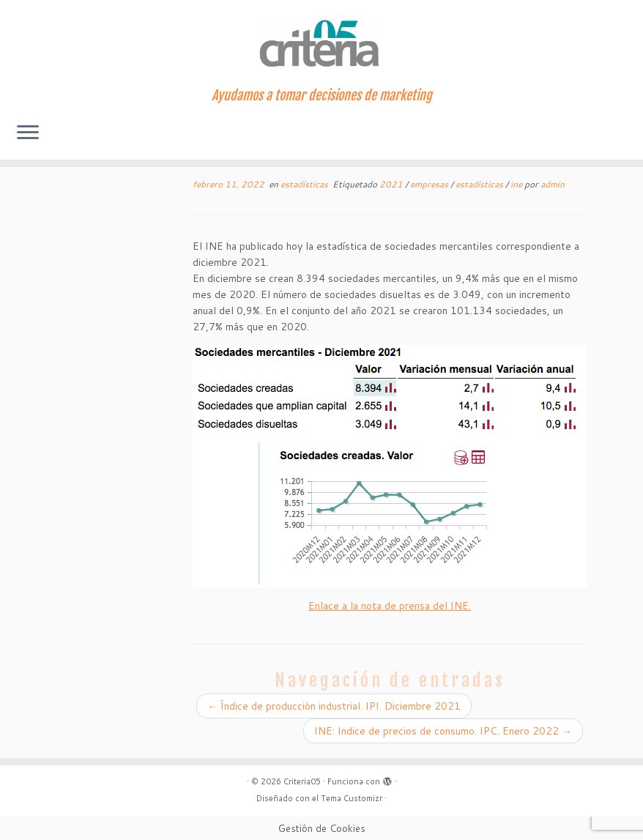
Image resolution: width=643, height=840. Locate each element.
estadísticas (305, 184)
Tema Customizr (352, 798)
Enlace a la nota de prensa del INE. (390, 606)
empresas (430, 184)
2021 (392, 184)
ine (517, 184)
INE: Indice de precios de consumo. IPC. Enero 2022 (443, 731)
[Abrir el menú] (28, 133)
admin (553, 184)
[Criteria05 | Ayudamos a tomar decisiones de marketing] (321, 44)
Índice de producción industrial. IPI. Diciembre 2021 (334, 706)
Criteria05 (302, 781)
